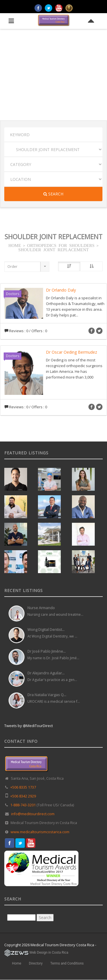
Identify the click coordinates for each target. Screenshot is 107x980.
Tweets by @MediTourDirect (29, 726)
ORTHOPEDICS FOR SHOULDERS (61, 245)
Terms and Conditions (67, 963)
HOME (15, 245)
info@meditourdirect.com (33, 814)
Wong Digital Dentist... (46, 629)
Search (53, 194)
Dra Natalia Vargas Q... (47, 695)
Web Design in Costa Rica (49, 953)
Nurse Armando (41, 608)
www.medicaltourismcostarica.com (40, 832)
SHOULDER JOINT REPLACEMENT (53, 249)
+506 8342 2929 (23, 796)
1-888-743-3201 (23, 805)
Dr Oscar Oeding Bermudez (71, 352)
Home (17, 963)
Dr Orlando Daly (61, 290)
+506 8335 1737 (23, 787)
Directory (36, 963)
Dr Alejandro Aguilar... (46, 673)
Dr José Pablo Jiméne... (47, 651)
